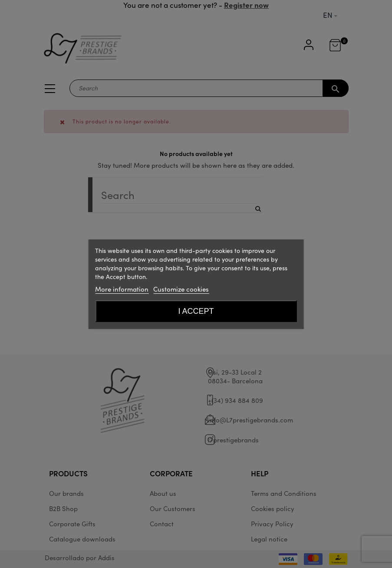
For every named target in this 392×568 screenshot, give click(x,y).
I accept (196, 311)
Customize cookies (181, 289)
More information (122, 289)
